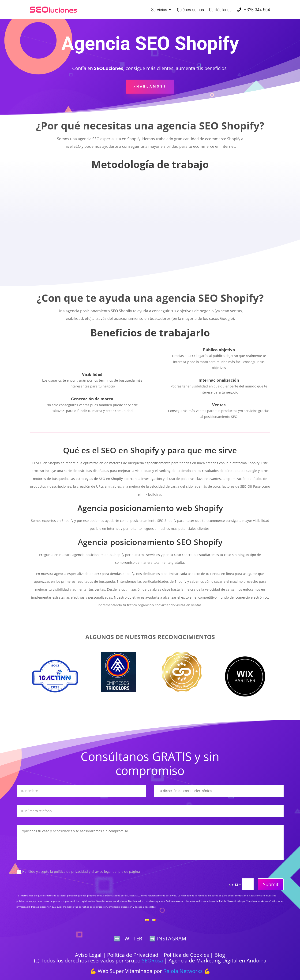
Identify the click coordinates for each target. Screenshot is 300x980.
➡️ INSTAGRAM (168, 938)
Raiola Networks (183, 971)
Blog (220, 955)
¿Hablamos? (150, 86)
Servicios (159, 10)
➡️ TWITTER (128, 938)
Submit (271, 884)
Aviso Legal (88, 955)
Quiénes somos (190, 10)
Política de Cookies (186, 955)
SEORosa (152, 960)
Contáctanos (220, 10)
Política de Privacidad (133, 955)
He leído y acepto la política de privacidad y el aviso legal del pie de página (78, 872)
